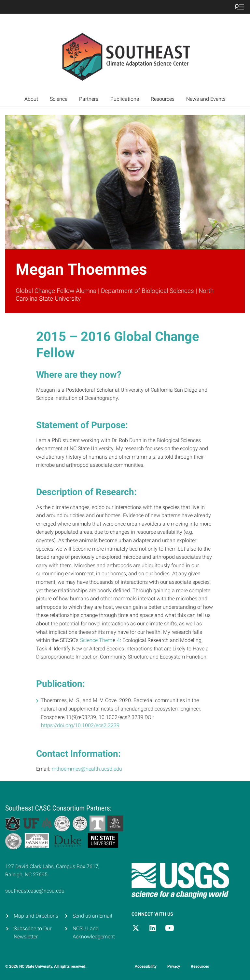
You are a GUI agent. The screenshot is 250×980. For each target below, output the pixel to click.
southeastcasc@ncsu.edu (35, 891)
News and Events (206, 99)
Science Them (96, 640)
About (31, 99)
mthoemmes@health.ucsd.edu (87, 769)
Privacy (174, 966)
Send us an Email (92, 916)
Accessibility (146, 966)
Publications (125, 99)
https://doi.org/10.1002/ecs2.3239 (80, 725)
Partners (89, 99)
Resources (163, 99)
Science (59, 99)
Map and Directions (36, 916)
